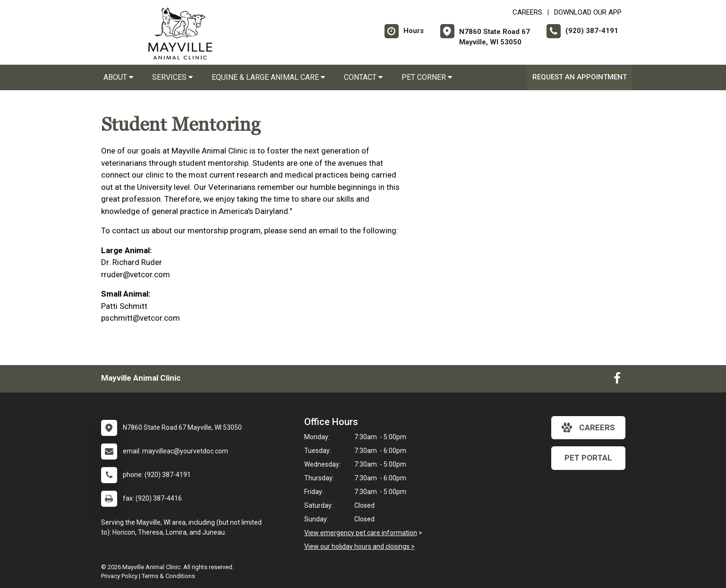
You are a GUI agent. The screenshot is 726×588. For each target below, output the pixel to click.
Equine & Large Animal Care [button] (268, 77)
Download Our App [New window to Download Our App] (588, 12)
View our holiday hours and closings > (359, 546)
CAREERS (527, 12)
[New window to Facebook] (617, 380)
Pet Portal (588, 458)
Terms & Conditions (168, 576)
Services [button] (172, 77)
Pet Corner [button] (427, 77)
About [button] (118, 77)
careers (588, 427)
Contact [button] (363, 77)
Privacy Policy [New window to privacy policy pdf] (119, 576)
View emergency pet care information (361, 533)
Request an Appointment (580, 77)
